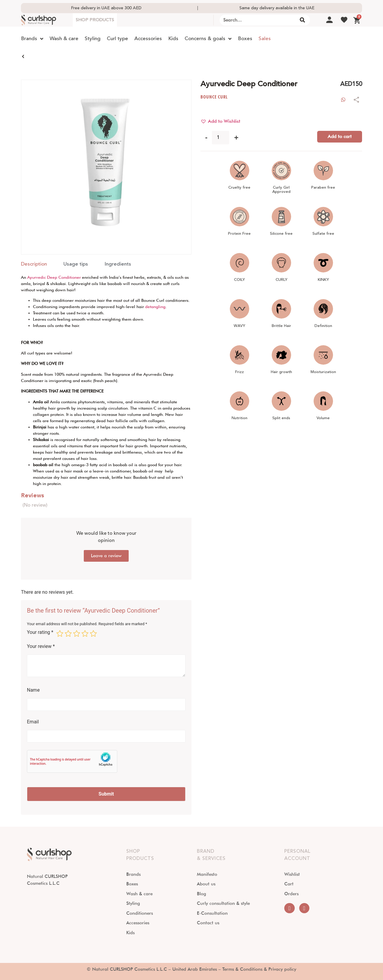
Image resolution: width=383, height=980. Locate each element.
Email (33, 722)
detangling (155, 307)
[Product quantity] (221, 138)
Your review (41, 646)
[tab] (34, 264)
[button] (220, 121)
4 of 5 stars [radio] (85, 634)
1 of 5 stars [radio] (60, 634)
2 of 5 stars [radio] (68, 634)
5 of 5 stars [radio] (93, 634)
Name (33, 690)
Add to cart (340, 136)
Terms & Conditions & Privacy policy (259, 969)
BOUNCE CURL (214, 97)
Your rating (40, 633)
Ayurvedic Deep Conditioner (54, 277)
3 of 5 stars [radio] (77, 634)
